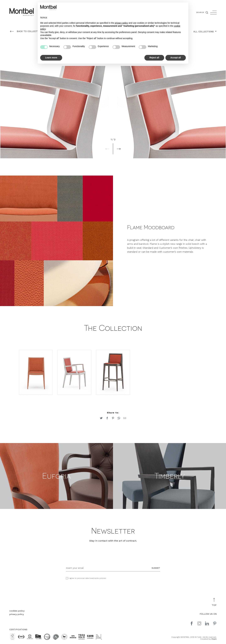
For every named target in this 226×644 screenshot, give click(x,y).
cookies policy (17, 612)
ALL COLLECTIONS (204, 31)
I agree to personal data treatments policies (87, 579)
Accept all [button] (176, 58)
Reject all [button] (154, 58)
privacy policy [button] (121, 23)
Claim (214, 640)
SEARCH (203, 13)
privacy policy (17, 615)
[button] (107, 149)
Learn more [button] (51, 58)
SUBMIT (156, 569)
